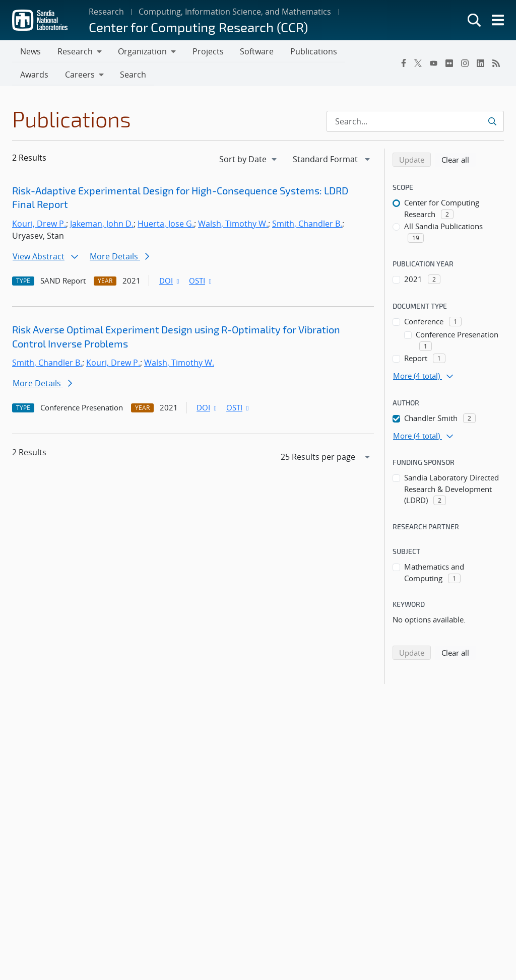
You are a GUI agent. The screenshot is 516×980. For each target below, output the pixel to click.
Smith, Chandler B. (307, 225)
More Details (119, 257)
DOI (170, 282)
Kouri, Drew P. (39, 225)
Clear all (459, 160)
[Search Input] (415, 122)
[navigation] (249, 160)
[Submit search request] (492, 122)
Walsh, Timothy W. (233, 225)
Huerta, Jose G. (166, 225)
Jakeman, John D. (102, 225)
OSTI (201, 282)
